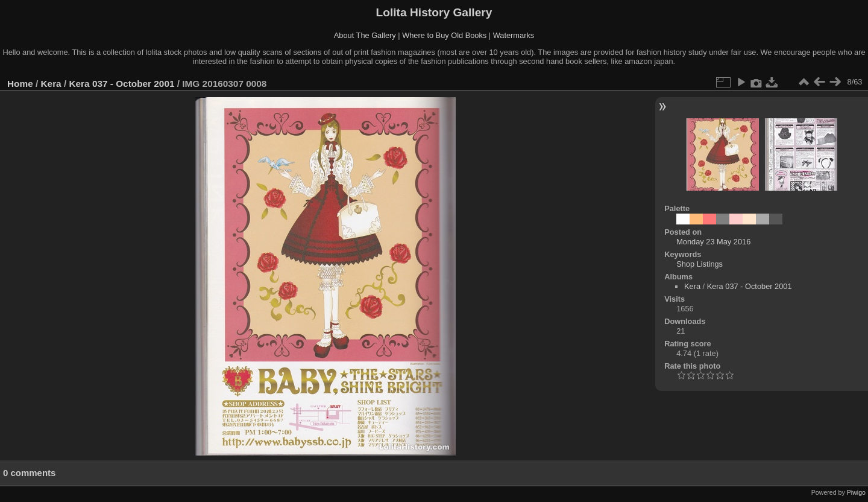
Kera (51, 84)
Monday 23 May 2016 (713, 242)
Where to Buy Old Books (444, 35)
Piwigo (856, 492)
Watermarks (514, 35)
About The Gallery (365, 35)
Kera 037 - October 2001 (121, 84)
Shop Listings (700, 264)
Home (20, 84)
